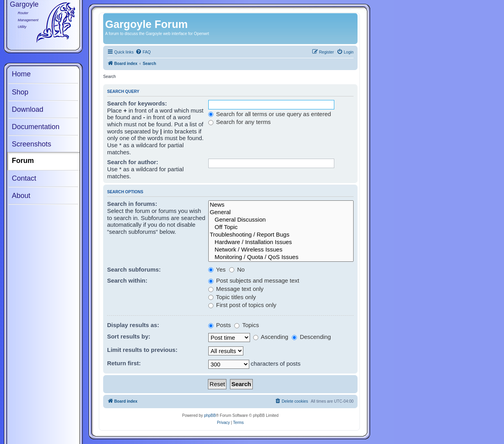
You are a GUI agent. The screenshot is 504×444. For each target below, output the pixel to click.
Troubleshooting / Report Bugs (281, 235)
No (237, 269)
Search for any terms (240, 122)
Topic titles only (232, 297)
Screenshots (31, 144)
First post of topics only (242, 305)
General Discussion (281, 220)
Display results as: (133, 325)
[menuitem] (143, 52)
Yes (217, 269)
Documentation (36, 127)
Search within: (127, 280)
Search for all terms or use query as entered (270, 114)
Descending (311, 337)
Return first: (124, 363)
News (281, 205)
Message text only (236, 289)
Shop (20, 92)
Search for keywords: (137, 103)
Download (28, 109)
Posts (220, 325)
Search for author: (133, 162)
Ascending (271, 337)
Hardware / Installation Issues (281, 242)
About (21, 196)
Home (21, 74)
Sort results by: (129, 336)
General (281, 212)
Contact (24, 178)
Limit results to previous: (142, 350)
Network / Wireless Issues (281, 250)
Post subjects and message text (254, 280)
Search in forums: (132, 204)
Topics (246, 325)
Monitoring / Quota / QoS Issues (281, 257)
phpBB (210, 415)
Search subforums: (134, 269)
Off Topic (281, 227)
